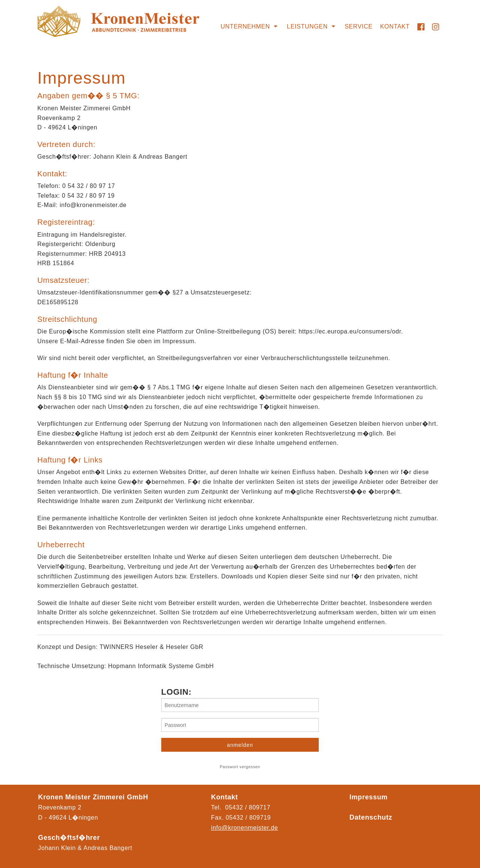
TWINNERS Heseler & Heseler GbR (151, 647)
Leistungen (307, 26)
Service (359, 26)
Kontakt (395, 26)
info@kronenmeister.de (245, 828)
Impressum (369, 797)
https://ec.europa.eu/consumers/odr (350, 331)
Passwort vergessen (240, 767)
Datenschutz (371, 817)
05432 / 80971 (247, 818)
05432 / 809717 (248, 807)
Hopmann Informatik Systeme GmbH (161, 666)
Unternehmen (245, 26)
